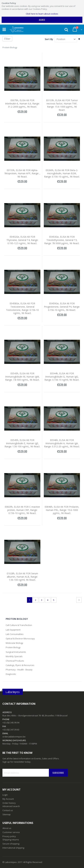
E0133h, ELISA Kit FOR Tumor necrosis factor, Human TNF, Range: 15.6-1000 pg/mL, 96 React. (62, 105)
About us (7, 828)
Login (5, 795)
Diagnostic (11, 674)
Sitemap (7, 814)
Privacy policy (9, 836)
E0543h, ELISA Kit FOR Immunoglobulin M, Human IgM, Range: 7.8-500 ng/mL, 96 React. (22, 377)
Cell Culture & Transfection (19, 625)
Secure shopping (11, 844)
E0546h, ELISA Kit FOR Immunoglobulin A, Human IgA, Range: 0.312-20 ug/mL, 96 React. (62, 443)
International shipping (13, 848)
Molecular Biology (14, 643)
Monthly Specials (14, 656)
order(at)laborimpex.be (14, 737)
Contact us (8, 810)
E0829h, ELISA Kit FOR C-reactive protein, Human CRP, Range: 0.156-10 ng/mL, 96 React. (22, 510)
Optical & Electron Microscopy (20, 639)
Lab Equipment (13, 630)
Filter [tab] (7, 39)
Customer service (11, 832)
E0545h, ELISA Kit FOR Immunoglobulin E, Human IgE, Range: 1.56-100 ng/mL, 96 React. (22, 443)
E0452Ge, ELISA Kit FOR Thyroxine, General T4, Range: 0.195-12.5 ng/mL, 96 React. (22, 240)
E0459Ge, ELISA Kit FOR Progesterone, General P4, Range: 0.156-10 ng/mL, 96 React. (62, 307)
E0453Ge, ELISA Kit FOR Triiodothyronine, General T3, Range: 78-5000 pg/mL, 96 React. (62, 240)
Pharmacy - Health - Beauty (19, 670)
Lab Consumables (15, 634)
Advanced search (11, 806)
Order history (9, 803)
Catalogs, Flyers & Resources (20, 665)
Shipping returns (11, 840)
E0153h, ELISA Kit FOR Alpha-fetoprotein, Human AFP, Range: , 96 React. (22, 173)
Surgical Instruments (16, 652)
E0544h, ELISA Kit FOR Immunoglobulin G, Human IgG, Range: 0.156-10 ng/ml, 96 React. (62, 377)
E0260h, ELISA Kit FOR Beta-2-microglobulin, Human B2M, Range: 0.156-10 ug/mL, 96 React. (62, 173)
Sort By (49, 39)
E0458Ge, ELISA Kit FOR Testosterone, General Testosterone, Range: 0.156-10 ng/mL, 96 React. (22, 308)
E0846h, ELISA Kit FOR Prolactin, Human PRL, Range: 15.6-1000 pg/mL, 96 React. (62, 510)
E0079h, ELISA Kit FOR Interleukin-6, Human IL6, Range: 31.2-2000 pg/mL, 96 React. (22, 103)
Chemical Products (15, 661)
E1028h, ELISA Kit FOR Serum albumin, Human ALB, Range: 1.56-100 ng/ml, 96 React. (22, 577)
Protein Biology (13, 647)
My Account (8, 799)
